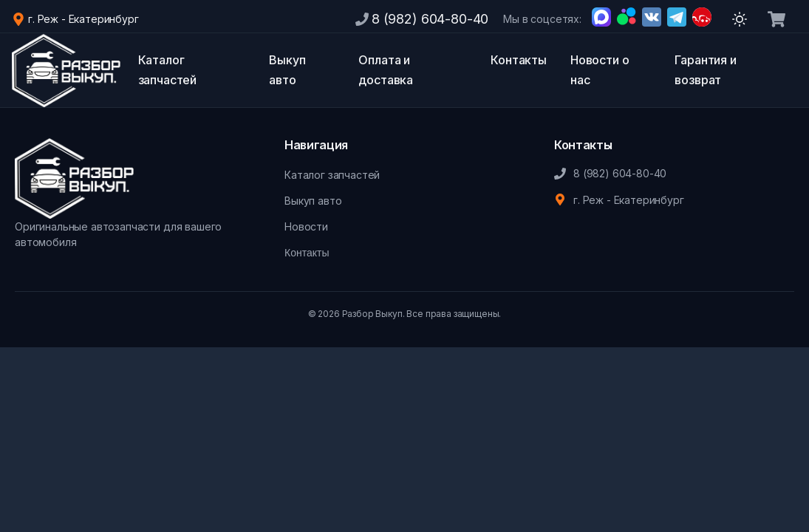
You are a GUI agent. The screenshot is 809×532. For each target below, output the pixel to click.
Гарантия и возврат (705, 70)
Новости (306, 226)
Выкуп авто (287, 70)
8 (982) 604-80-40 (430, 19)
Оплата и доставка (386, 70)
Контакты (519, 60)
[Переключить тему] (740, 19)
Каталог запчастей (168, 70)
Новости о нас (600, 70)
